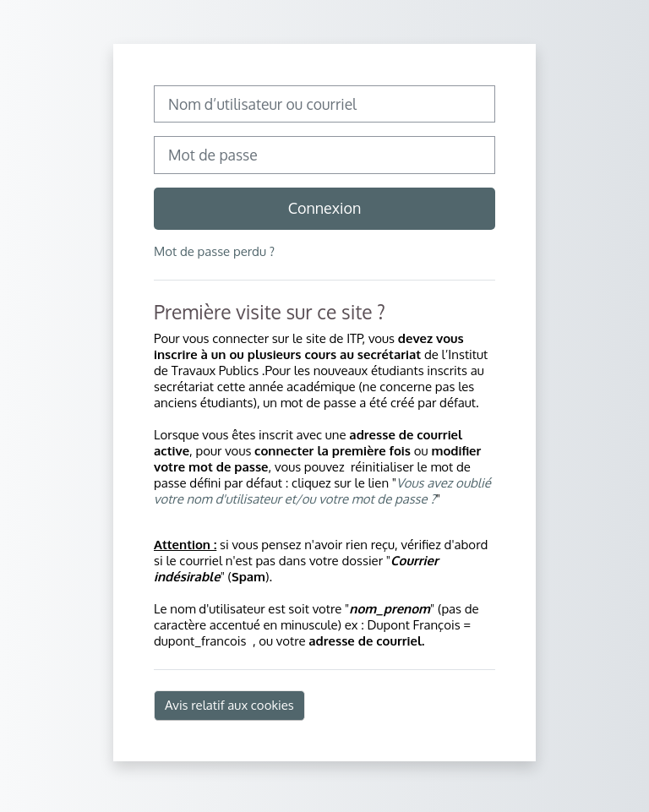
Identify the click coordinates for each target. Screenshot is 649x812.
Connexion (325, 208)
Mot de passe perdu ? (214, 251)
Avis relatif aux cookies (229, 705)
